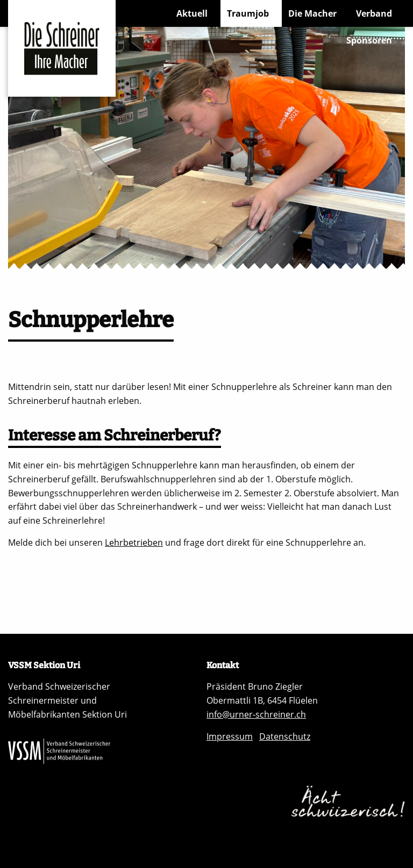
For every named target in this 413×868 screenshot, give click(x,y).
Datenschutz (285, 736)
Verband (374, 13)
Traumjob (248, 13)
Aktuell (192, 13)
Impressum (230, 736)
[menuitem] (195, 13)
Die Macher (312, 13)
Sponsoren (369, 40)
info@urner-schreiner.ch (256, 714)
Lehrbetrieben (134, 542)
